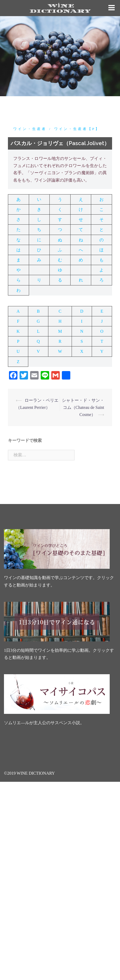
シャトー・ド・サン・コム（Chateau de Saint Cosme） (83, 407)
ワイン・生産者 (30, 129)
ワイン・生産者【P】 (77, 129)
